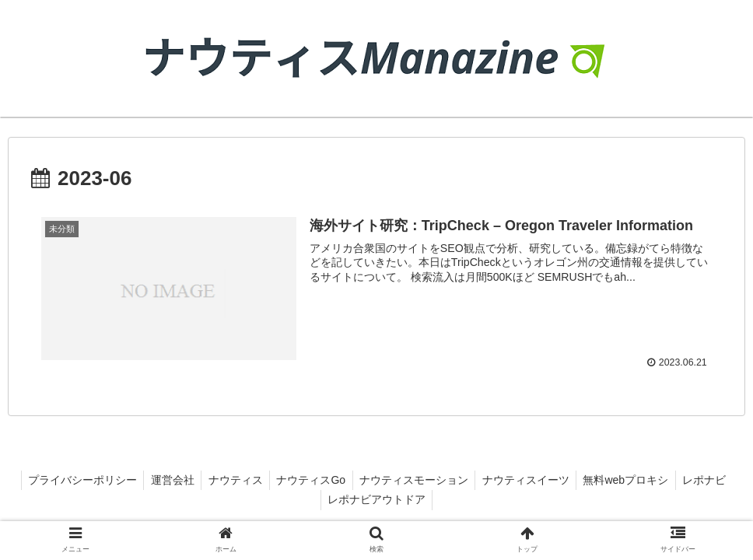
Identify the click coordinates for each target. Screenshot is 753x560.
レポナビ (320, 499)
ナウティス (261, 480)
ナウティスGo (340, 480)
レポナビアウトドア (407, 499)
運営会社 (196, 480)
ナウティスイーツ (559, 480)
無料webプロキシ (662, 480)
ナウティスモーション (445, 480)
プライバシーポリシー (103, 480)
